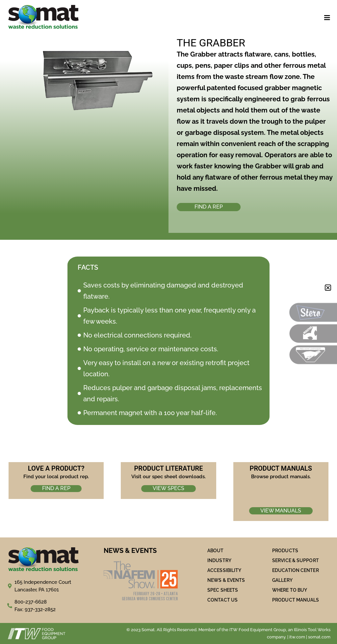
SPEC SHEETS (223, 590)
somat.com (319, 637)
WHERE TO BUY (290, 590)
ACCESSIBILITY (224, 570)
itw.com (297, 637)
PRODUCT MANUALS (296, 600)
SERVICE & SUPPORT (296, 560)
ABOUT (216, 551)
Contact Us (222, 600)
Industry (219, 560)
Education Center (296, 570)
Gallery (282, 580)
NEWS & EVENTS (226, 580)
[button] (328, 288)
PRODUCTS (285, 551)
